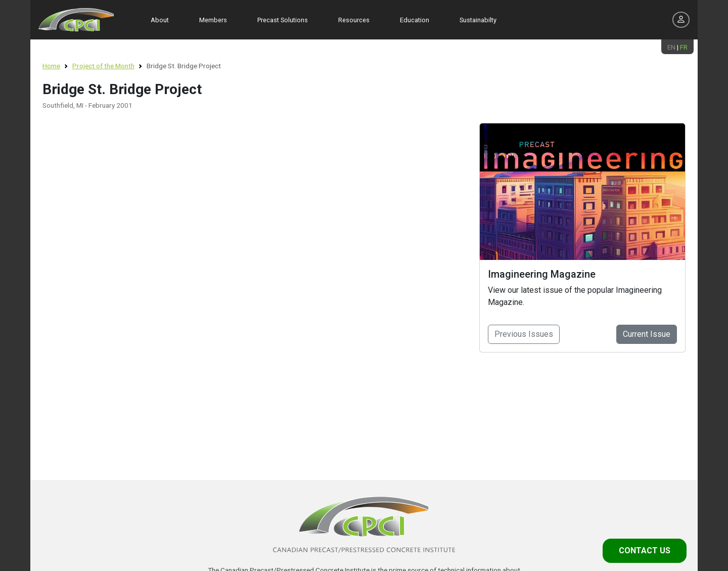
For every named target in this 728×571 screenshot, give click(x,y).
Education (415, 20)
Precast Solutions (283, 20)
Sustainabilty (478, 20)
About (160, 20)
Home (51, 66)
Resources (354, 20)
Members (213, 20)
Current (647, 334)
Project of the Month (103, 66)
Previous (524, 334)
